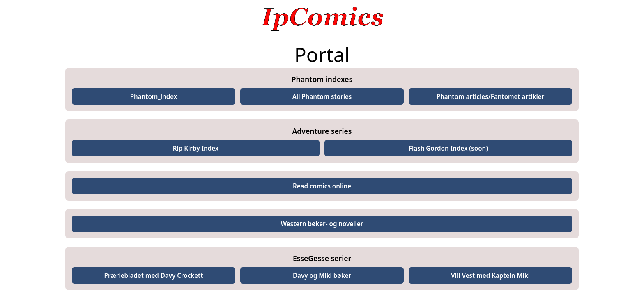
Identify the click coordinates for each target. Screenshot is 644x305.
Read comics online (322, 186)
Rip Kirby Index (196, 148)
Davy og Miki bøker (322, 275)
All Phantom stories (322, 96)
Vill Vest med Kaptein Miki (490, 275)
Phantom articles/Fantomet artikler (490, 96)
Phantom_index (154, 96)
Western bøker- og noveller (322, 224)
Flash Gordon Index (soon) (448, 148)
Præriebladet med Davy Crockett (154, 275)
